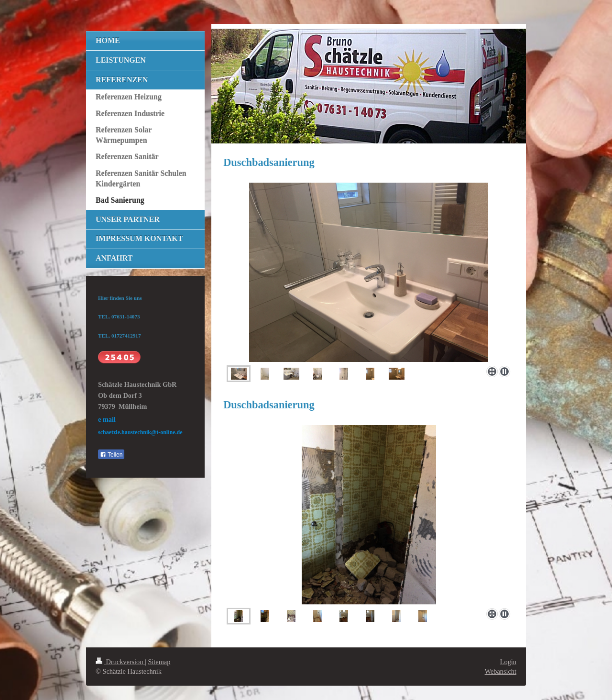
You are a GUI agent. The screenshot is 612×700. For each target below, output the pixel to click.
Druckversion (120, 662)
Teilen (111, 455)
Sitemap (159, 662)
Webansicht (501, 671)
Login (508, 662)
